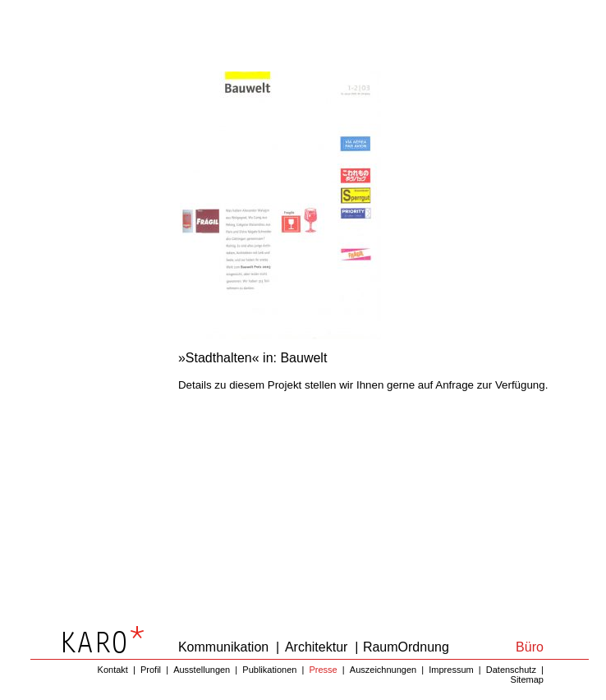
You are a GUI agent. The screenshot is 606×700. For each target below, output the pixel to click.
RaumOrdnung (406, 647)
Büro (530, 647)
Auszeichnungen (383, 670)
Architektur (316, 647)
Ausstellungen (202, 670)
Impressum (451, 670)
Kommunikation (223, 647)
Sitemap (527, 679)
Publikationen (269, 670)
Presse (323, 670)
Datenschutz (511, 670)
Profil (151, 670)
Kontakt (113, 670)
